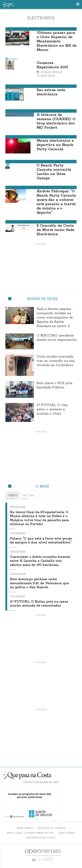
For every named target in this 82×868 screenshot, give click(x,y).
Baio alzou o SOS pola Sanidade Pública (54, 385)
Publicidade (67, 833)
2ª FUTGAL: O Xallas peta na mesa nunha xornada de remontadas (39, 604)
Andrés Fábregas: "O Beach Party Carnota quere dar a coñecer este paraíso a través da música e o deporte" (56, 202)
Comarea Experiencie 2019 (52, 65)
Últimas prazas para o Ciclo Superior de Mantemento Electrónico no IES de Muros (57, 41)
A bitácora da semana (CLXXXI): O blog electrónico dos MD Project (56, 121)
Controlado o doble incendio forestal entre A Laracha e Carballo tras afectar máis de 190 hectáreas (40, 561)
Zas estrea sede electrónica (51, 92)
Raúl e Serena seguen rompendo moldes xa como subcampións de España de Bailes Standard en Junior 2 (55, 318)
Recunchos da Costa (41, 838)
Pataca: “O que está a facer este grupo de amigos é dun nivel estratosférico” (41, 541)
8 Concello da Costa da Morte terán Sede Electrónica (56, 230)
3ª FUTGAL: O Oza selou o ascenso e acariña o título (52, 409)
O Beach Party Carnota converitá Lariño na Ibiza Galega (54, 172)
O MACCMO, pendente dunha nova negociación (57, 338)
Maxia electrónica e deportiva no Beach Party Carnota (55, 145)
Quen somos (25, 828)
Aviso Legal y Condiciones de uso (30, 833)
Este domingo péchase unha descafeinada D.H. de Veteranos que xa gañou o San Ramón (39, 583)
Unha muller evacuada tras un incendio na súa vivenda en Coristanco (56, 361)
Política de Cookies (51, 828)
